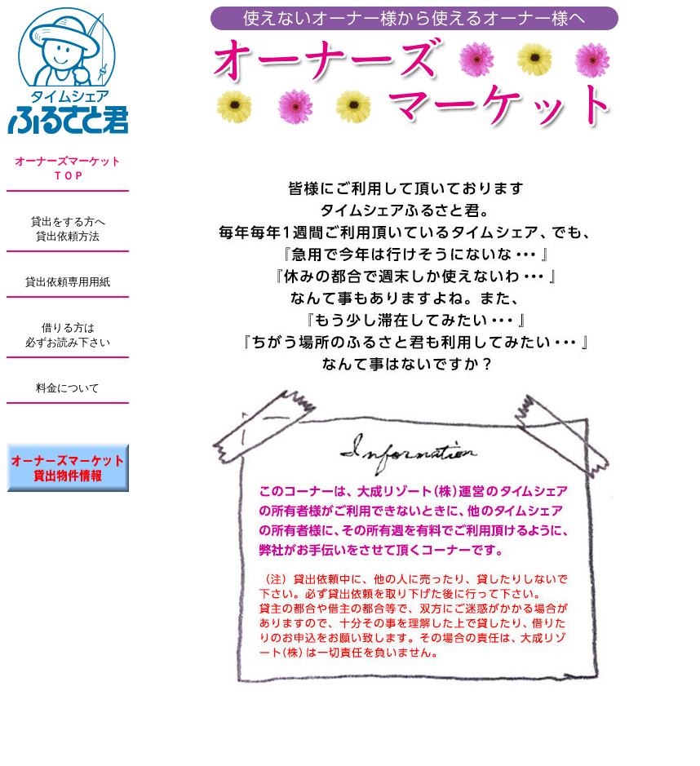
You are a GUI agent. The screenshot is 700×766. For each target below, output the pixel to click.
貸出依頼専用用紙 (68, 282)
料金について (68, 388)
